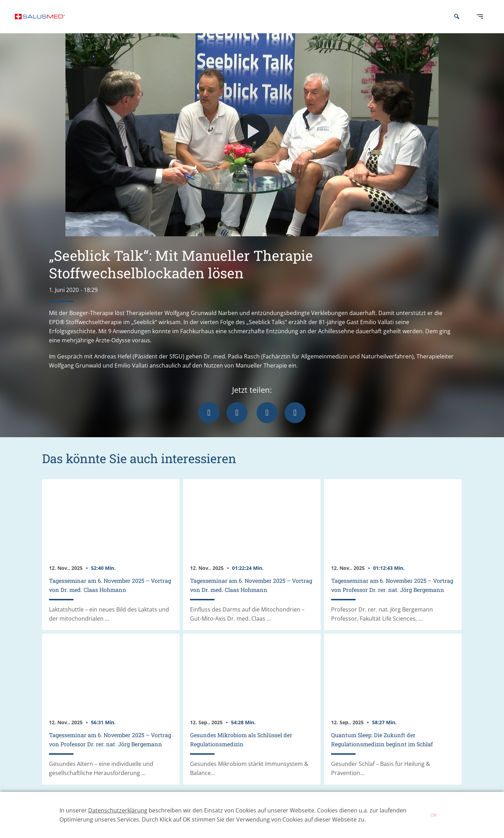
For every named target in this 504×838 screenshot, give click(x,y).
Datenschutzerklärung (118, 810)
